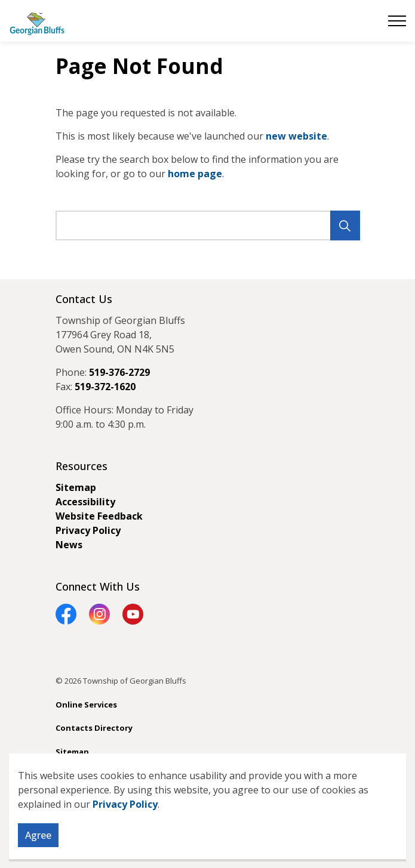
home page (195, 174)
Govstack (114, 775)
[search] (206, 226)
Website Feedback (99, 516)
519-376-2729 (119, 372)
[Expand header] (397, 21)
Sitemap (76, 487)
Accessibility (85, 502)
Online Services (86, 705)
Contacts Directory (94, 728)
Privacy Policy (125, 844)
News (69, 545)
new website (296, 136)
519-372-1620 (105, 387)
